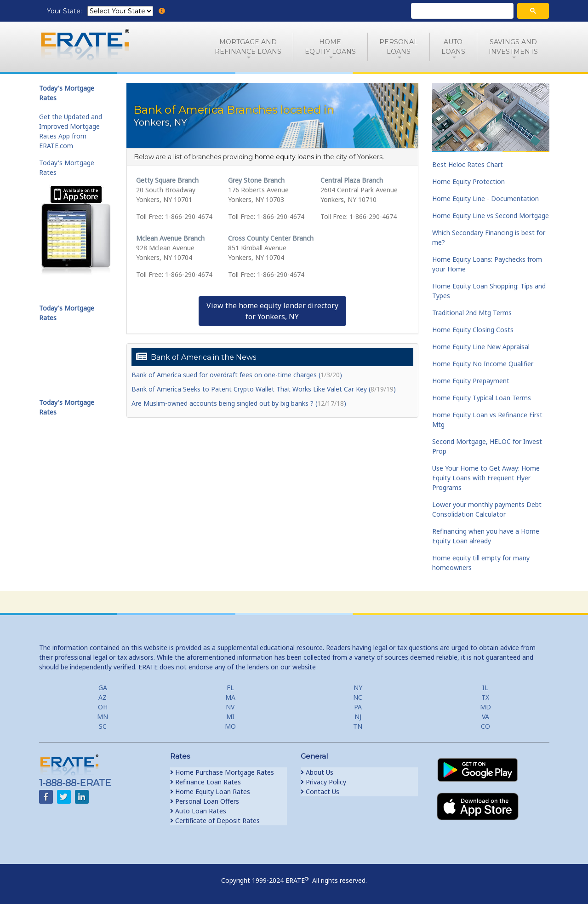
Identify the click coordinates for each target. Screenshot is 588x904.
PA (358, 707)
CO (485, 726)
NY (358, 688)
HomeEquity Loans (330, 47)
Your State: (65, 11)
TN (358, 726)
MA (230, 697)
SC (103, 726)
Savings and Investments (513, 47)
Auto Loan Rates (198, 811)
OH (103, 707)
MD (485, 707)
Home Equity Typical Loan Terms (482, 398)
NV (230, 707)
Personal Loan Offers (205, 801)
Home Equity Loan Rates (210, 792)
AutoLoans (453, 47)
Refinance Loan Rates (206, 782)
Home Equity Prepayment (471, 381)
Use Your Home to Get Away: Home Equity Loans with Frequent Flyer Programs (486, 478)
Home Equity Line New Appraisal (481, 347)
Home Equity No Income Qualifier (483, 364)
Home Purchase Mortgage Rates (222, 772)
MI (230, 717)
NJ (358, 717)
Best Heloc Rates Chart (468, 164)
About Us (317, 772)
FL (230, 688)
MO (230, 726)
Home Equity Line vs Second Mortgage (491, 216)
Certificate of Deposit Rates (215, 821)
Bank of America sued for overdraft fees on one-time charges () (237, 375)
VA (485, 717)
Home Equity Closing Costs (473, 330)
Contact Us (320, 792)
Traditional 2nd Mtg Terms (472, 313)
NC (358, 697)
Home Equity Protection (468, 181)
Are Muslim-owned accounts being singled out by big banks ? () (239, 403)
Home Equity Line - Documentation (485, 199)
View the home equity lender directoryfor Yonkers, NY (272, 311)
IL (485, 688)
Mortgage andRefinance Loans (248, 47)
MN (103, 717)
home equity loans (284, 157)
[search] (461, 11)
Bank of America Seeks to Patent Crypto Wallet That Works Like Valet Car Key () (264, 389)
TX (485, 697)
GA (103, 688)
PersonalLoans (399, 47)
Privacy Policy (323, 782)
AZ (103, 697)
